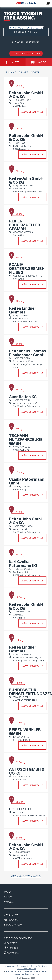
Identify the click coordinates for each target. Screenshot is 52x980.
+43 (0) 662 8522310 (22, 654)
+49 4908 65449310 (22, 100)
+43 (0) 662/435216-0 (23, 186)
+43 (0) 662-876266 (22, 358)
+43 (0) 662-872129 (22, 400)
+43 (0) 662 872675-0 (23, 569)
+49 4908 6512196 (22, 612)
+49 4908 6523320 (22, 852)
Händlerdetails (33, 112)
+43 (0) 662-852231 (22, 315)
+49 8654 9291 (20, 143)
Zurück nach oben (25, 876)
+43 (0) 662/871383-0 (23, 526)
